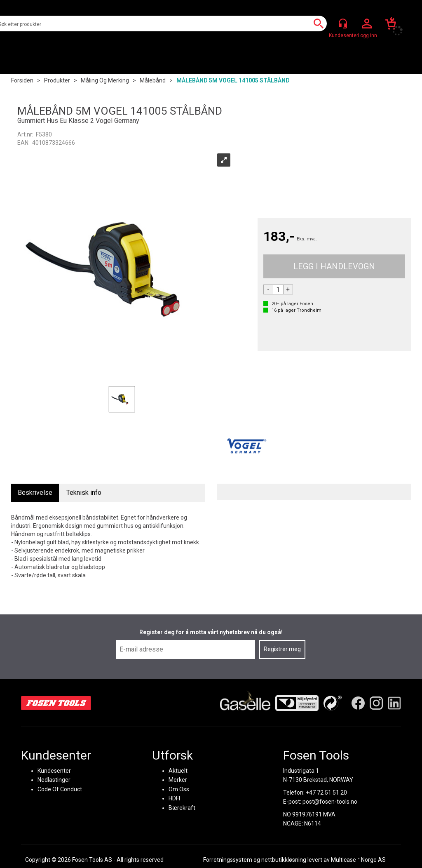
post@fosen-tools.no (330, 802)
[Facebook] (358, 703)
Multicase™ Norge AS (358, 860)
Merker (178, 780)
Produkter (57, 80)
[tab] (35, 493)
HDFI (174, 798)
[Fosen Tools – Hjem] (56, 703)
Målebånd (153, 80)
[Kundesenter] (343, 24)
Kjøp (334, 266)
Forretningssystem (228, 860)
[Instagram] (376, 703)
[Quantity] (278, 289)
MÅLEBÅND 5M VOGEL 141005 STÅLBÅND (233, 80)
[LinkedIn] (394, 703)
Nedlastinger (54, 780)
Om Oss (179, 789)
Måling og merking (105, 80)
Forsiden (22, 80)
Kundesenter (54, 770)
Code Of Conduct (60, 789)
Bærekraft (182, 807)
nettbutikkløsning (284, 860)
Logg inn (367, 24)
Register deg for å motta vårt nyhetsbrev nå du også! (211, 632)
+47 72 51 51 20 (326, 792)
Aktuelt (178, 770)
